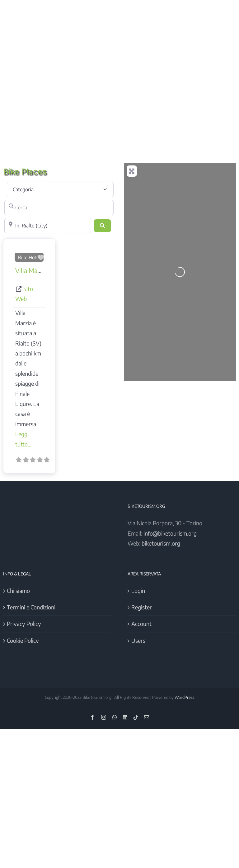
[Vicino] (48, 226)
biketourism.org (161, 543)
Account (141, 624)
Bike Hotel (29, 257)
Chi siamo (18, 591)
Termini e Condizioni (31, 607)
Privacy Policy (24, 624)
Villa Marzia (31, 270)
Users (138, 640)
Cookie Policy (23, 640)
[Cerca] (59, 207)
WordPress (185, 697)
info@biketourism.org (170, 533)
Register (142, 607)
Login (138, 591)
